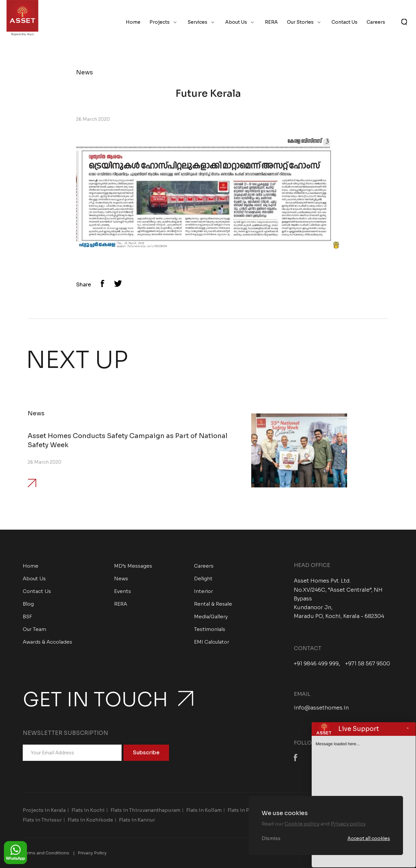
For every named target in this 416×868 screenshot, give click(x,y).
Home (133, 22)
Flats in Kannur (137, 820)
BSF (27, 616)
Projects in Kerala (44, 810)
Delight (203, 579)
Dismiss (271, 838)
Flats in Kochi (88, 810)
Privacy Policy (92, 853)
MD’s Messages (133, 566)
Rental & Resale (213, 604)
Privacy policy (348, 824)
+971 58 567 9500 (368, 664)
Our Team (34, 629)
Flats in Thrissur (42, 820)
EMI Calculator (212, 642)
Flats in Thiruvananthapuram (145, 810)
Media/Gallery (211, 616)
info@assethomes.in (321, 708)
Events (123, 591)
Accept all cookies (369, 838)
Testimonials (210, 629)
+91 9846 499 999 (316, 664)
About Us (236, 22)
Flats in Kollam (204, 810)
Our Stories (300, 22)
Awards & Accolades (47, 642)
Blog (28, 604)
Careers (376, 22)
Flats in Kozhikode (90, 820)
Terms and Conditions (46, 853)
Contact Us (344, 22)
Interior (203, 591)
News (121, 579)
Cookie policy (302, 824)
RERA (271, 22)
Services (197, 22)
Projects (160, 22)
